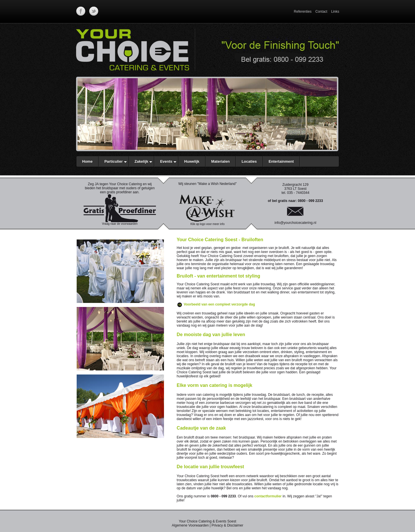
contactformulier (268, 496)
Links (335, 12)
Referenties (303, 12)
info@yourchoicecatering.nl (296, 223)
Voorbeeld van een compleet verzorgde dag (219, 304)
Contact (321, 12)
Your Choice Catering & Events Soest (207, 521)
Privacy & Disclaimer (227, 525)
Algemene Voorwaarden (190, 525)
